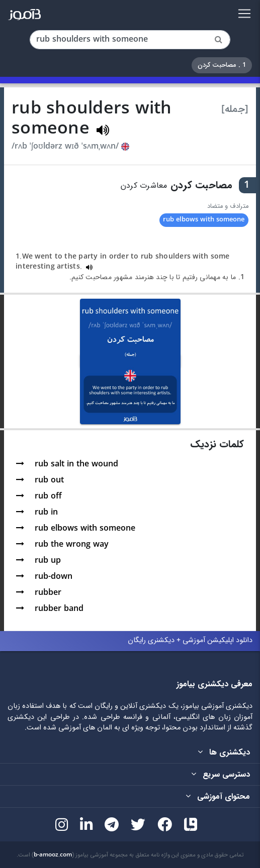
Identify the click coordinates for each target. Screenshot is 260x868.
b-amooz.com (53, 855)
